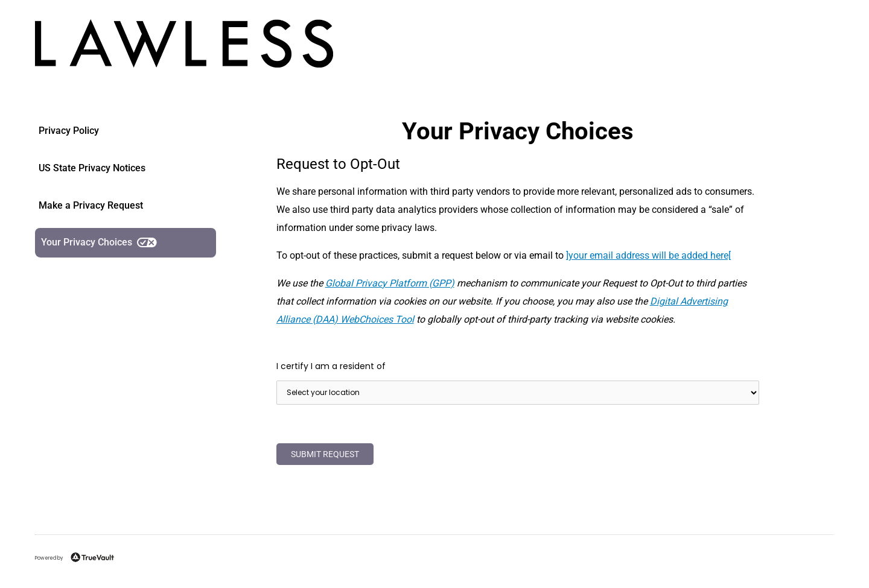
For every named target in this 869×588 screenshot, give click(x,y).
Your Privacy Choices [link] (99, 242)
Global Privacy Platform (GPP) (390, 283)
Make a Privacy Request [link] (91, 205)
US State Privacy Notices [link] (92, 168)
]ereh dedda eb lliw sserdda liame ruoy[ (648, 255)
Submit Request (325, 454)
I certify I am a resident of (331, 366)
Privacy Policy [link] (69, 131)
